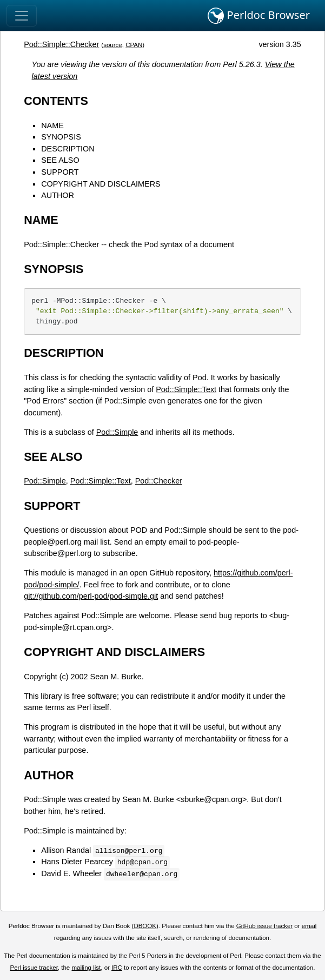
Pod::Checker (159, 481)
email (309, 926)
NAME (52, 125)
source (113, 45)
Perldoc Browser (259, 16)
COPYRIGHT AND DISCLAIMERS (101, 184)
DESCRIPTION (68, 149)
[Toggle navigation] (22, 16)
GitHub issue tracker (264, 926)
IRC (117, 968)
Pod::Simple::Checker (61, 44)
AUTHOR (58, 195)
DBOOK (145, 926)
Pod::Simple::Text (186, 389)
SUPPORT (60, 172)
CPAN (134, 45)
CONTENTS (56, 101)
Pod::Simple (117, 432)
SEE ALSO (60, 160)
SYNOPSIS (61, 137)
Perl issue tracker (34, 968)
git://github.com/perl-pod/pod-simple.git (91, 596)
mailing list (86, 968)
